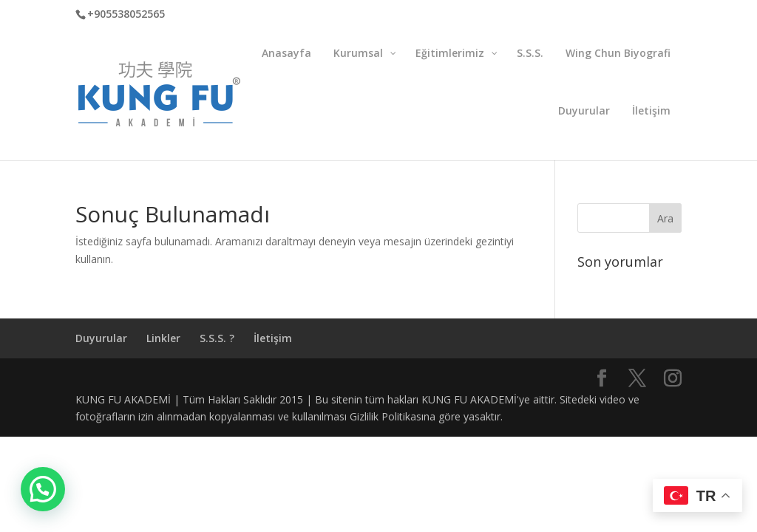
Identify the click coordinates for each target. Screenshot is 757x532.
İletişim (273, 338)
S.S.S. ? (217, 338)
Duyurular (101, 338)
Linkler (163, 338)
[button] (43, 489)
